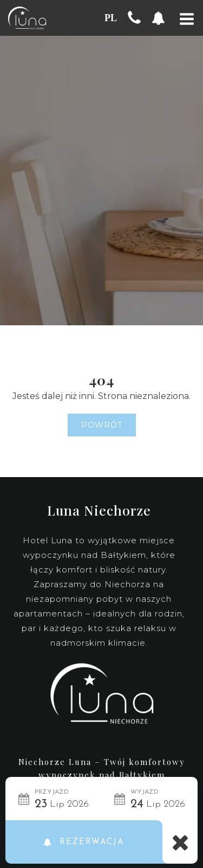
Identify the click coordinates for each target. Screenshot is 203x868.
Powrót (102, 425)
